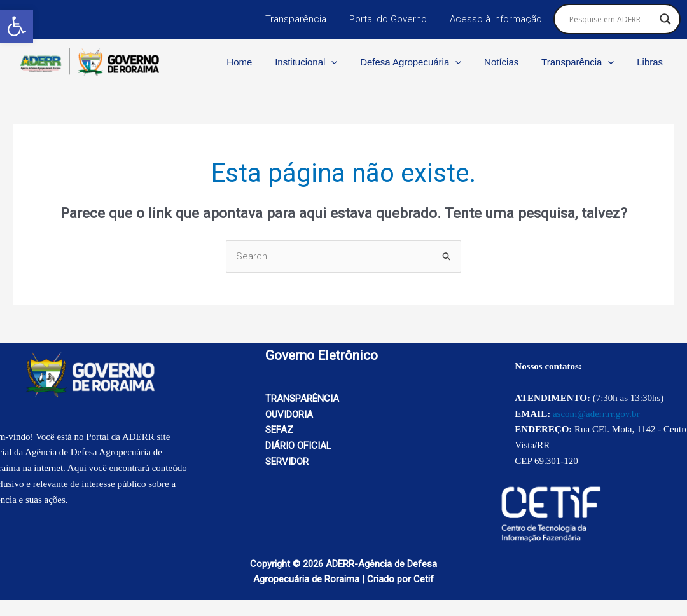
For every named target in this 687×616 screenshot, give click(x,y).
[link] (17, 26)
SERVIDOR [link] (287, 462)
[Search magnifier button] (665, 19)
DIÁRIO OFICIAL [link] (298, 446)
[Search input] (611, 19)
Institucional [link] (323, 62)
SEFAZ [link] (279, 430)
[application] (348, 62)
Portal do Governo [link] (394, 19)
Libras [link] (652, 62)
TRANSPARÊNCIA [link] (302, 399)
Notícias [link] (511, 62)
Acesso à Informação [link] (498, 19)
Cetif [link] (424, 579)
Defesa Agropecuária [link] (424, 62)
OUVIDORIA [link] (289, 414)
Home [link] (260, 62)
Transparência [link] (305, 19)
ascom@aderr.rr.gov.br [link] (596, 414)
